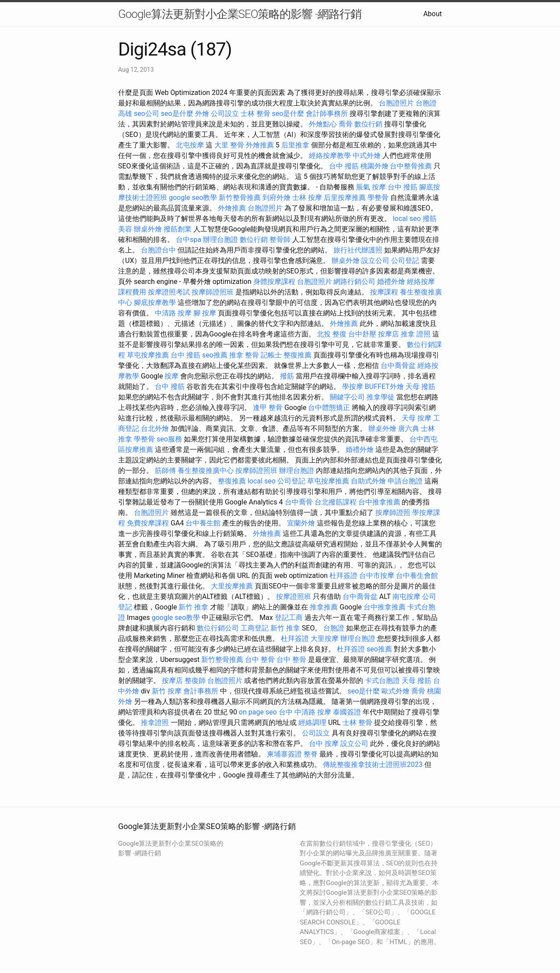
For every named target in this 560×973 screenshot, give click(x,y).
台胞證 (334, 628)
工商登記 (255, 628)
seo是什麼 (177, 114)
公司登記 (405, 261)
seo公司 (147, 114)
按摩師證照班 (213, 292)
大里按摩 (325, 639)
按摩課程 (384, 292)
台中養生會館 (417, 576)
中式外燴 (367, 156)
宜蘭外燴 (301, 523)
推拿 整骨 (244, 355)
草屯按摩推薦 (148, 355)
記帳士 (271, 355)
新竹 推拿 (193, 607)
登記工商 (289, 618)
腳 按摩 (205, 313)
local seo (407, 219)
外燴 (202, 114)
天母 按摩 (416, 418)
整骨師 (280, 240)
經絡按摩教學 (330, 156)
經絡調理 (312, 723)
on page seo (258, 712)
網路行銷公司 (354, 282)
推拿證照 (155, 723)
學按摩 (353, 387)
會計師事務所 (327, 114)
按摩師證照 (393, 513)
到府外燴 (276, 198)
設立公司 (375, 261)
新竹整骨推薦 (240, 198)
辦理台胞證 (220, 240)
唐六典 (409, 429)
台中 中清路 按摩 (305, 712)
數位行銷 (368, 124)
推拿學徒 (381, 397)
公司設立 (225, 114)
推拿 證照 (416, 334)
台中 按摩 (324, 744)
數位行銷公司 (218, 628)
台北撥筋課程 (336, 502)
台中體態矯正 (329, 408)
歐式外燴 (395, 691)
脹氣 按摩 (371, 187)
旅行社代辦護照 (358, 250)
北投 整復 (332, 334)
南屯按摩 (406, 597)
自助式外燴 (368, 481)
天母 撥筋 (420, 387)
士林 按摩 (307, 198)
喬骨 (346, 124)
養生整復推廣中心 (206, 471)
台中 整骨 (260, 660)
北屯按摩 (190, 145)
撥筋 (287, 376)
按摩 (171, 376)
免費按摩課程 (148, 523)
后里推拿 (295, 145)
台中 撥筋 (344, 166)
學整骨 (378, 198)
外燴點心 (323, 124)
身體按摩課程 (274, 282)
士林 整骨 (255, 114)
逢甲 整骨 (268, 408)
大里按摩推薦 (232, 586)
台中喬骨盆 (398, 366)
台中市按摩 (377, 576)
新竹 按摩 (167, 691)
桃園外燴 (374, 166)
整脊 (311, 754)
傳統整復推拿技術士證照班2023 (373, 765)
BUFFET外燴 (384, 387)
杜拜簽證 (343, 576)
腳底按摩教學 (155, 303)
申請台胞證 (405, 481)
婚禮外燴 (391, 282)
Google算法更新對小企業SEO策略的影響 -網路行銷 (240, 14)
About (432, 14)
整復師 (195, 681)
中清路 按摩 (173, 313)
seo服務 (169, 439)
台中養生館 (203, 523)
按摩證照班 (294, 597)
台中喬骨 (299, 502)
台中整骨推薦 (411, 166)
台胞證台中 (158, 250)
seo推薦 (215, 355)
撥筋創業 (178, 229)
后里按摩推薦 (345, 198)
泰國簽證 (347, 712)
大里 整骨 (229, 145)
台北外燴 (155, 429)
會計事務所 (201, 691)
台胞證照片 (396, 103)
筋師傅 (165, 471)
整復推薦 (297, 355)
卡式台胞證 (382, 681)
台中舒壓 (362, 334)
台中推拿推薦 (379, 502)
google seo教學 (193, 198)
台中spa (189, 240)
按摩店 (388, 334)
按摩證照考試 (169, 292)
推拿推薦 (324, 607)
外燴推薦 (260, 145)
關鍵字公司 (347, 397)
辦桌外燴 (148, 229)
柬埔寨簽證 (284, 754)
